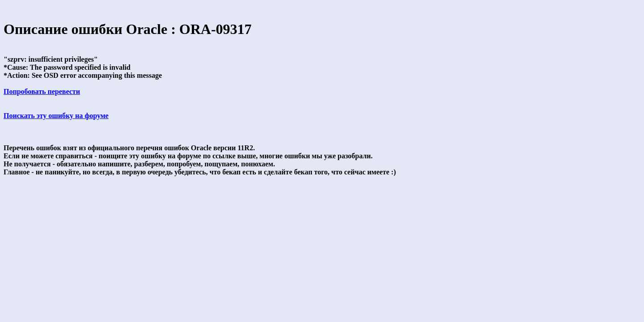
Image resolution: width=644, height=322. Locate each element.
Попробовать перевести (42, 91)
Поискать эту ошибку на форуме (56, 116)
